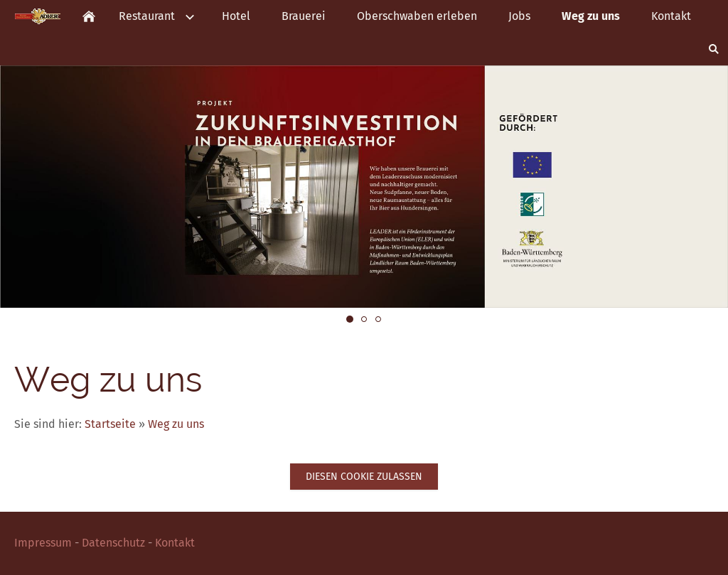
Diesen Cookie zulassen (364, 477)
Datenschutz (113, 543)
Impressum (43, 543)
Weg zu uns (176, 424)
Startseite (110, 424)
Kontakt (175, 543)
